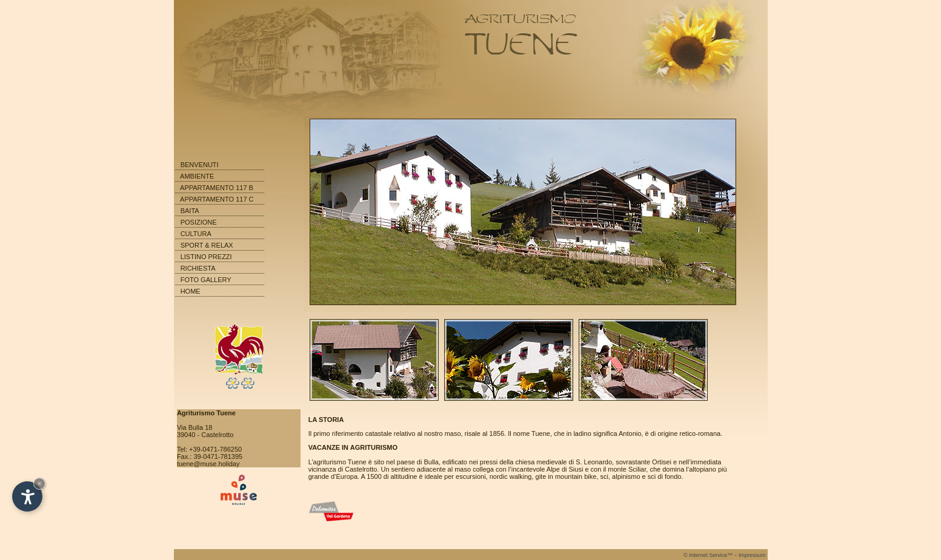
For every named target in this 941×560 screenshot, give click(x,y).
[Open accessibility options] (27, 496)
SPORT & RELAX (207, 245)
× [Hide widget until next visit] (39, 483)
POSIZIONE (199, 222)
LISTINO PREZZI (206, 257)
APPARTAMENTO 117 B (217, 188)
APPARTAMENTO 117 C (217, 199)
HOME (191, 291)
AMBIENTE (197, 176)
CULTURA (196, 234)
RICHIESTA (198, 268)
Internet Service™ (708, 555)
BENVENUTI (200, 165)
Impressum (752, 555)
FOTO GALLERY (206, 280)
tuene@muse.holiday (208, 464)
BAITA (190, 211)
